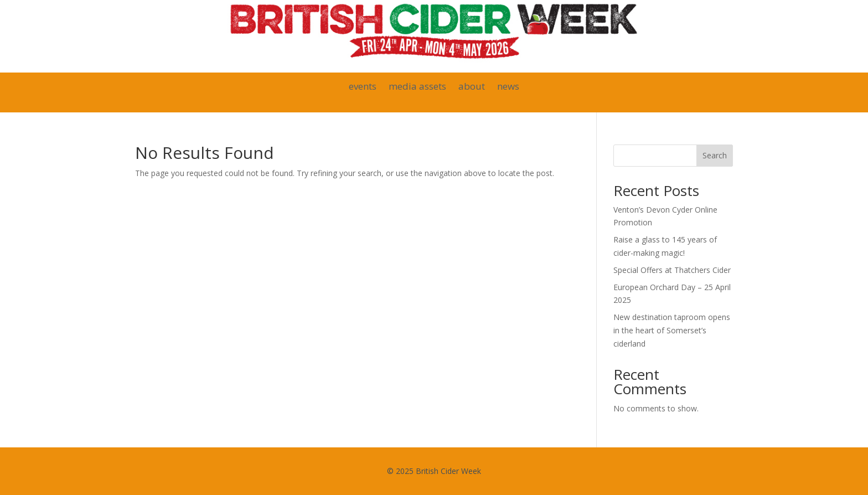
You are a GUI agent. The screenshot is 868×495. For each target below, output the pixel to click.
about (472, 87)
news (508, 87)
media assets (417, 87)
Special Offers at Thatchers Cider (672, 270)
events (363, 87)
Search (715, 155)
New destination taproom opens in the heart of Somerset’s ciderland (672, 330)
